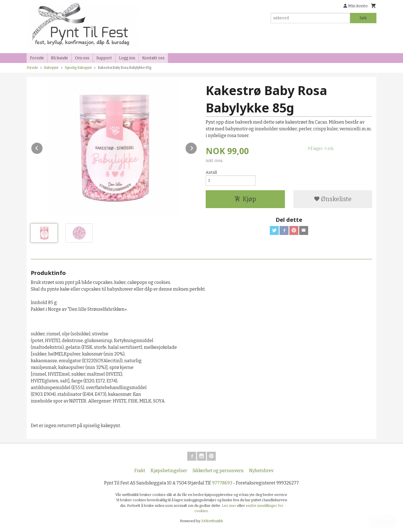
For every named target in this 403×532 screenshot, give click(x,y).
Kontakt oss (153, 58)
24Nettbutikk (212, 521)
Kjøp (245, 199)
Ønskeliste (333, 199)
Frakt (140, 471)
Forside (37, 58)
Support (104, 58)
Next (197, 147)
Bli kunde (59, 58)
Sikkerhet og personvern (218, 471)
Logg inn (127, 58)
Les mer (229, 506)
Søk (363, 18)
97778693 (222, 483)
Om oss (82, 58)
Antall (211, 172)
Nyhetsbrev (261, 471)
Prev (43, 147)
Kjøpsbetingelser (169, 471)
